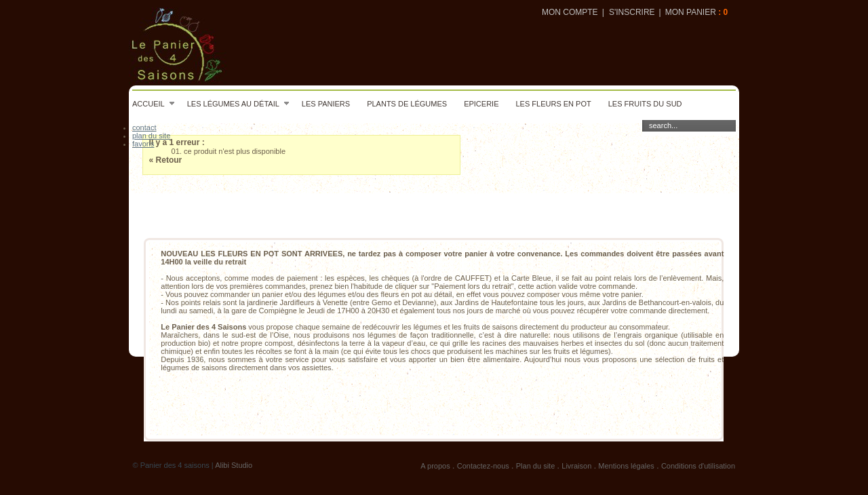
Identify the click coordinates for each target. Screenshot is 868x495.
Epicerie (481, 104)
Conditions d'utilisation (698, 466)
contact (144, 127)
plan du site (151, 136)
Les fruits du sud (645, 104)
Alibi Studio (234, 465)
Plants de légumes (407, 104)
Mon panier (691, 12)
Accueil (154, 104)
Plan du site (535, 466)
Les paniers (326, 104)
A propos (435, 466)
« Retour (166, 160)
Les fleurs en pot (553, 104)
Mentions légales (626, 466)
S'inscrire (632, 12)
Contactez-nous (483, 466)
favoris (143, 144)
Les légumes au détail (239, 104)
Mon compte (570, 12)
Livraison (576, 466)
